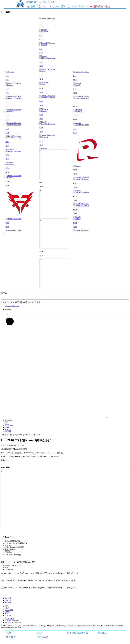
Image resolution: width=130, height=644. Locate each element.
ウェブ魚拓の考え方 (78, 633)
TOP (8, 633)
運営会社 (11, 637)
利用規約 (102, 633)
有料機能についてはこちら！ (42, 2)
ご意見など (42, 637)
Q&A (39, 633)
